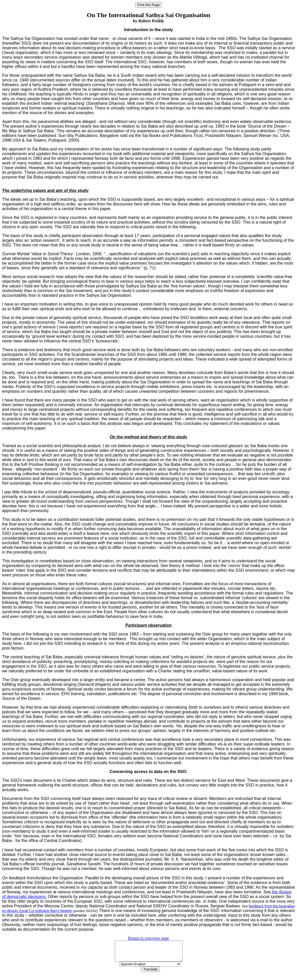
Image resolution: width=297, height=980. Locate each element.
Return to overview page (148, 938)
